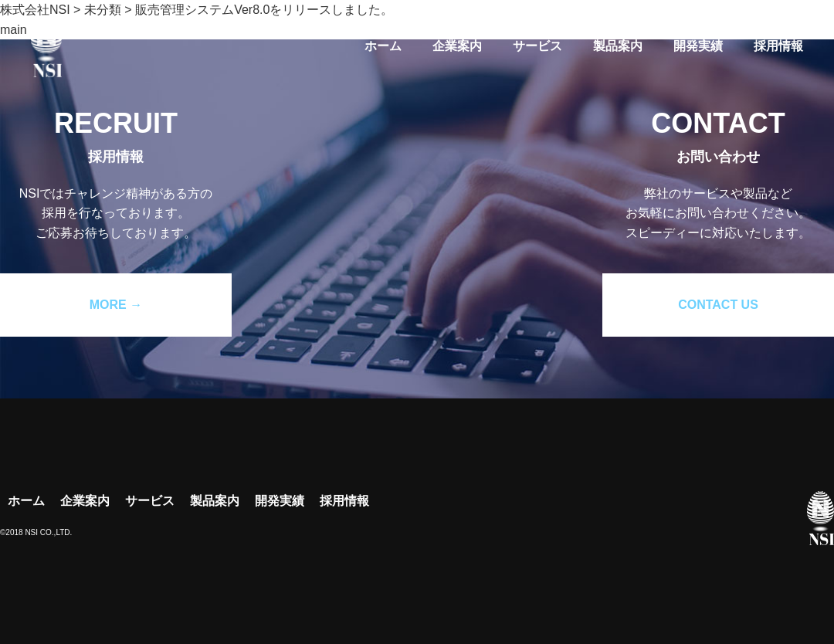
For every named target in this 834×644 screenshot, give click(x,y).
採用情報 (778, 46)
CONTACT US (718, 305)
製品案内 (618, 46)
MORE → (116, 305)
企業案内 (457, 46)
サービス (537, 46)
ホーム (383, 46)
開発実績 (698, 46)
